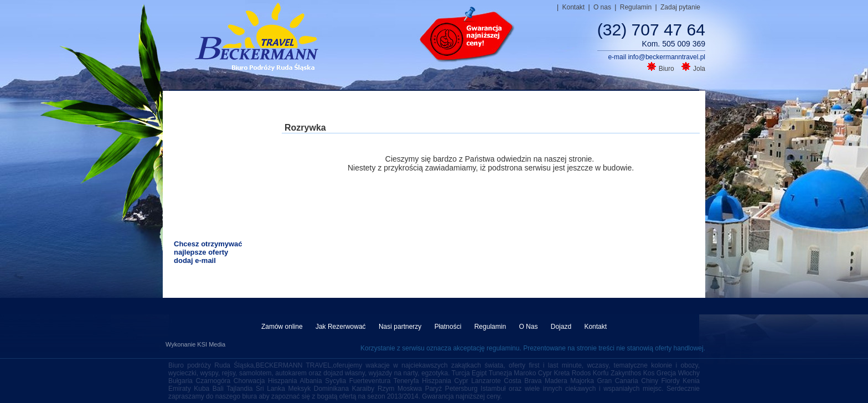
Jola (693, 69)
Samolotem (493, 104)
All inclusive (348, 104)
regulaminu (503, 348)
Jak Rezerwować (342, 327)
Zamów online (283, 327)
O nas (603, 7)
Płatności (449, 327)
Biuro (662, 69)
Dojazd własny (599, 104)
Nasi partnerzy (401, 327)
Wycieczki (444, 104)
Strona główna (239, 104)
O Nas (529, 327)
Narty (645, 104)
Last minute (296, 104)
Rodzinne (398, 104)
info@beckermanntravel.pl (666, 57)
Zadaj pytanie (680, 7)
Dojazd (562, 327)
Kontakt (574, 7)
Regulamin (637, 7)
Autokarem (544, 104)
